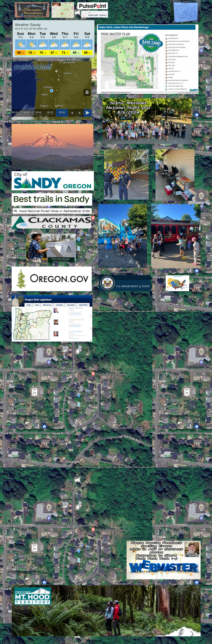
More (21, 642)
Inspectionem (87, 349)
